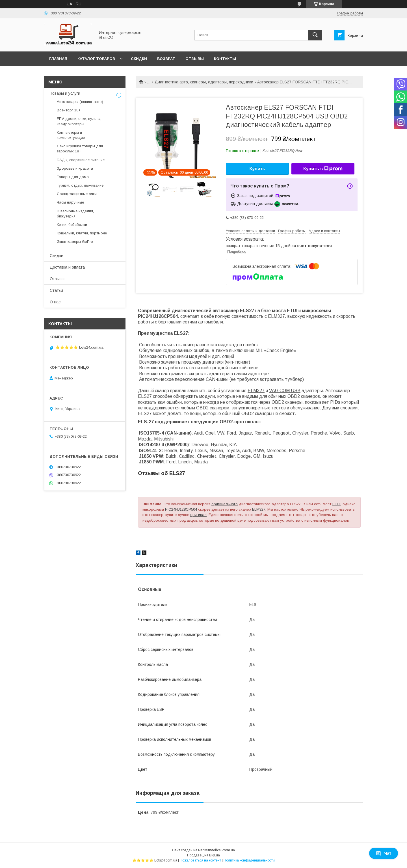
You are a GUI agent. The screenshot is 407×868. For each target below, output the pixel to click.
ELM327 (256, 391)
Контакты (225, 59)
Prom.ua (228, 850)
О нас (55, 302)
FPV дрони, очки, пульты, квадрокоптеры (79, 121)
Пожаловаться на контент (200, 860)
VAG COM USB (285, 391)
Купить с (323, 169)
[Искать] (315, 35)
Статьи (56, 290)
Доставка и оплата (67, 267)
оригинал (198, 515)
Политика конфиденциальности (249, 860)
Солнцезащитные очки (77, 194)
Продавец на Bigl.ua (203, 855)
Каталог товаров (96, 59)
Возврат (166, 59)
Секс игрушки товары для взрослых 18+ (80, 149)
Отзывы (195, 59)
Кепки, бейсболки (72, 225)
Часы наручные (70, 202)
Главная (58, 59)
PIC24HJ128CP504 (181, 509)
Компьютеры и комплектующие (71, 135)
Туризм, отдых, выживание (80, 185)
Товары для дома (73, 177)
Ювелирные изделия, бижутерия (75, 214)
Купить (257, 169)
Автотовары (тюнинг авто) (80, 102)
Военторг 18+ (69, 110)
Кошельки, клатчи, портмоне (82, 233)
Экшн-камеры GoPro (75, 242)
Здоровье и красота (75, 168)
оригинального (225, 504)
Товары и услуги (65, 93)
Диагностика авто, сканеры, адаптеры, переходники (204, 82)
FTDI (336, 504)
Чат (384, 853)
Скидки (139, 59)
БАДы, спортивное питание (81, 160)
